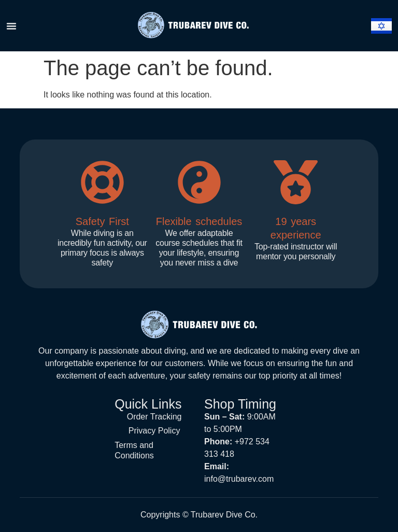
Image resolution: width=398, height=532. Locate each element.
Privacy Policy (154, 429)
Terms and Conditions (134, 447)
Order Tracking (154, 416)
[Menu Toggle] (11, 26)
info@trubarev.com (239, 479)
